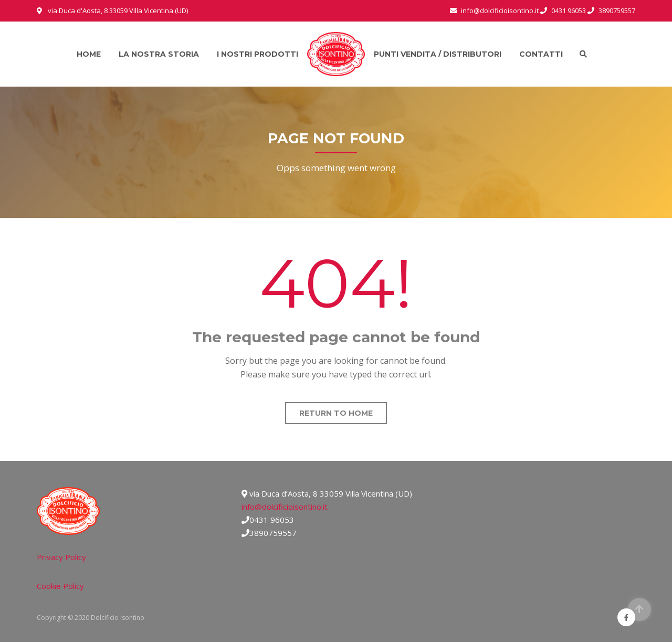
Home (89, 54)
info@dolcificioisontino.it (285, 507)
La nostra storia (159, 54)
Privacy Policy (61, 557)
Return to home (336, 413)
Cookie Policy (60, 586)
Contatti (541, 54)
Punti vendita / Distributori (438, 54)
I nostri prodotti (258, 54)
